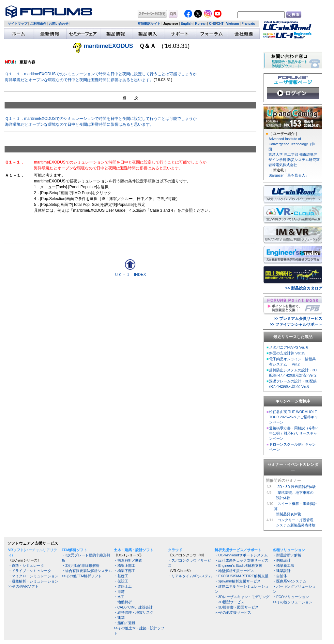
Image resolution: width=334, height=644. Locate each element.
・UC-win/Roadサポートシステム (241, 555)
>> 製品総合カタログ (304, 288)
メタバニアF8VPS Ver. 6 (288, 347)
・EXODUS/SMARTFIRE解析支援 (241, 576)
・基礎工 (121, 576)
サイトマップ (18, 24)
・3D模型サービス (229, 602)
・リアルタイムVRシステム (190, 576)
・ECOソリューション (291, 597)
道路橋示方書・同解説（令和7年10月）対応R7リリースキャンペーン (293, 433)
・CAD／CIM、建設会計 (133, 607)
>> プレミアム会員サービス (298, 319)
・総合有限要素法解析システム (87, 571)
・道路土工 (123, 586)
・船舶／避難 (125, 623)
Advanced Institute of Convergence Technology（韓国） (292, 144)
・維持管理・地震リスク (134, 612)
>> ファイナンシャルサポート (296, 324)
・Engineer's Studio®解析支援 (238, 565)
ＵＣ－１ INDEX (130, 275)
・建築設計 (282, 571)
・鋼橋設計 (282, 560)
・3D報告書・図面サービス (237, 607)
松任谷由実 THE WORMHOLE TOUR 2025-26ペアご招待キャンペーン (293, 417)
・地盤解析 (123, 602)
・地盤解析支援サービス (234, 571)
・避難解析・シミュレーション (33, 581)
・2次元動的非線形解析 (81, 565)
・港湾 (119, 592)
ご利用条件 (38, 24)
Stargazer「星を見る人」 (288, 175)
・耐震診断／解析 (287, 555)
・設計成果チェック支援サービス (242, 560)
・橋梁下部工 (125, 571)
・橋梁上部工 (125, 565)
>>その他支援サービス (233, 612)
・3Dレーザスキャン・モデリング (242, 597)
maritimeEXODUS (108, 46)
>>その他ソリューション (293, 602)
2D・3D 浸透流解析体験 (297, 487)
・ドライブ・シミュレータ (30, 571)
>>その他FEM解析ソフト (82, 576)
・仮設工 (121, 581)
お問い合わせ (59, 24)
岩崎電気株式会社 (283, 165)
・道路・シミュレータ (26, 565)
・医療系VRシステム (289, 581)
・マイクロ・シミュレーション (33, 576)
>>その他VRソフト (23, 586)
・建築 (119, 618)
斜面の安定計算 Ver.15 (287, 353)
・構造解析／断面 (128, 560)
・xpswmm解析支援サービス (238, 581)
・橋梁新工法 (283, 565)
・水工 (119, 597)
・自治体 (280, 576)
